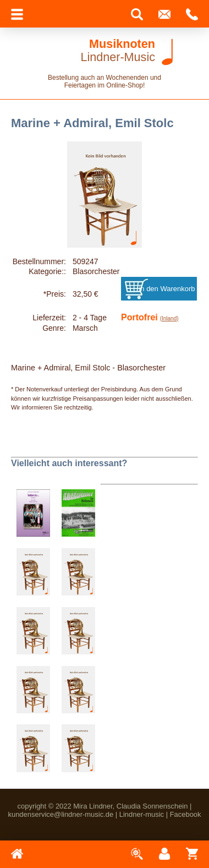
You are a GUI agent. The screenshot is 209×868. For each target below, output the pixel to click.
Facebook (186, 814)
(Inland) (169, 318)
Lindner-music (142, 814)
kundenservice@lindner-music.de (61, 814)
